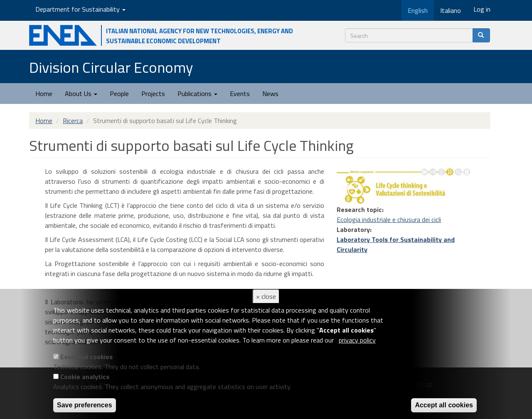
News (270, 94)
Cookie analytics (85, 377)
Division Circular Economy (111, 67)
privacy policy (357, 340)
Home (44, 94)
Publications (197, 94)
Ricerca (73, 121)
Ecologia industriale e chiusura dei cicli (389, 219)
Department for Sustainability (80, 9)
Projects (153, 94)
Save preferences (85, 405)
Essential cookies (86, 357)
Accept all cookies (444, 405)
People (119, 94)
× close (266, 296)
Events (240, 94)
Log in (482, 9)
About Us (81, 94)
